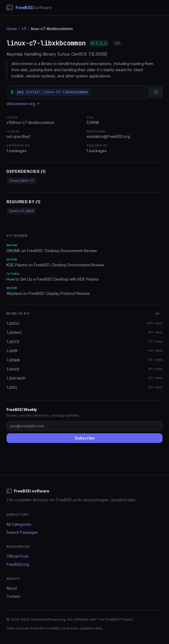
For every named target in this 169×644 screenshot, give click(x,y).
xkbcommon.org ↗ (23, 104)
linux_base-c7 (21, 181)
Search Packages (22, 532)
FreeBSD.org (18, 564)
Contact (13, 596)
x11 (24, 29)
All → (159, 314)
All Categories (19, 524)
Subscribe (85, 438)
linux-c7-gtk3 (21, 211)
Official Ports (18, 556)
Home (12, 29)
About (12, 588)
